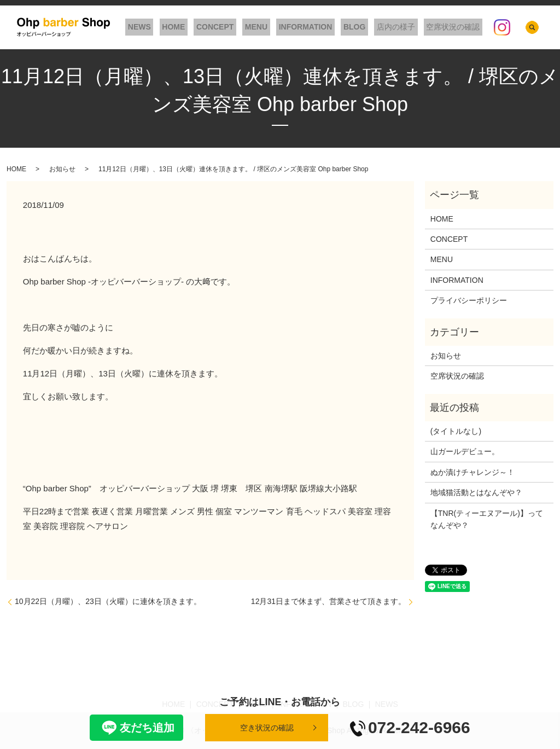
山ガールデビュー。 (465, 451)
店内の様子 (404, 27)
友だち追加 (136, 728)
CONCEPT (243, 27)
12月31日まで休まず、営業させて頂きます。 (328, 601)
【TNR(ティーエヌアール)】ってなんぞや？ (487, 519)
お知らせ (62, 169)
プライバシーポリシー (469, 300)
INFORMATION (323, 27)
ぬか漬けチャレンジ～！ (472, 472)
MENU (279, 27)
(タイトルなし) (456, 431)
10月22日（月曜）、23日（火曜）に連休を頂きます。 (108, 601)
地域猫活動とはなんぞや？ (476, 492)
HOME (207, 27)
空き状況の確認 (267, 728)
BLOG (367, 27)
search (532, 27)
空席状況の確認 (456, 27)
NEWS (178, 27)
